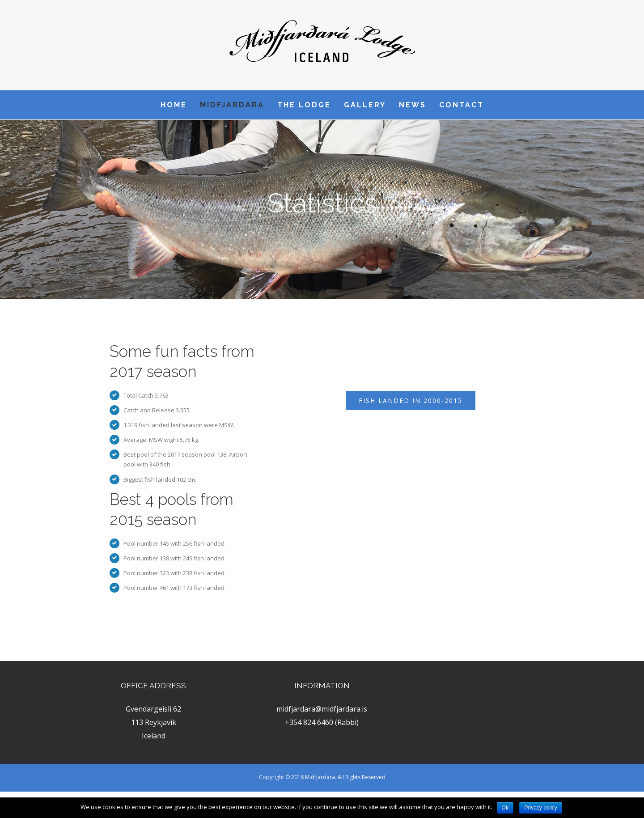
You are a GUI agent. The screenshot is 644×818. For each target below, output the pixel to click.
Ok (505, 808)
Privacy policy (540, 808)
